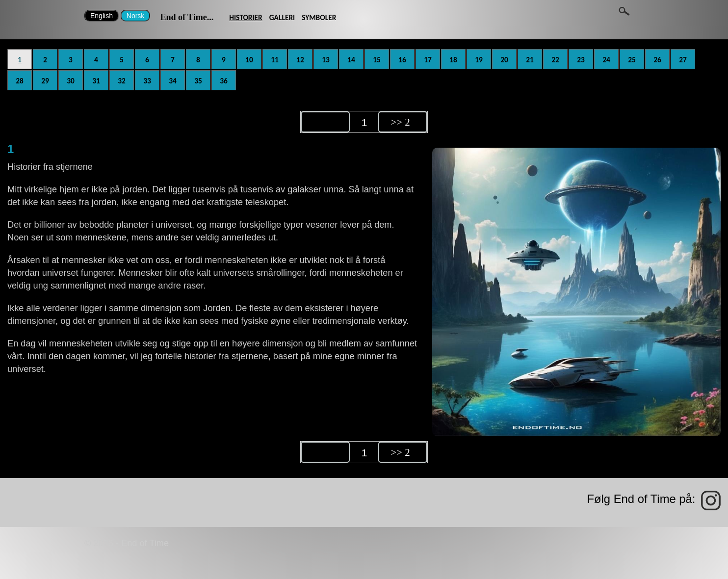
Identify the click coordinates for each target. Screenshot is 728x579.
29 (45, 81)
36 (224, 81)
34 (173, 81)
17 (428, 60)
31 (96, 81)
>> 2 (400, 122)
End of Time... (187, 17)
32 (122, 81)
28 (20, 81)
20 (504, 60)
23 (581, 60)
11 (275, 60)
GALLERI (282, 17)
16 (402, 60)
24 (606, 60)
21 (530, 60)
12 (300, 60)
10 (249, 60)
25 (632, 60)
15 (377, 60)
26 (657, 60)
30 (71, 81)
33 (147, 81)
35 (198, 81)
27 (683, 60)
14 (351, 60)
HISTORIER (246, 17)
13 (326, 60)
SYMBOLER (319, 17)
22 (555, 60)
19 (479, 60)
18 (453, 60)
